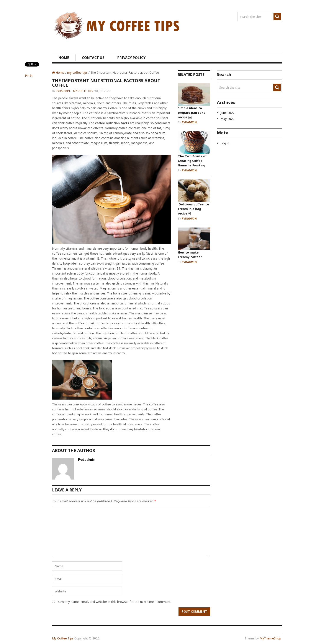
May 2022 (228, 119)
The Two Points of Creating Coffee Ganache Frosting (192, 161)
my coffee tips (77, 72)
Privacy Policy (131, 58)
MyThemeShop (270, 638)
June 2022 (228, 113)
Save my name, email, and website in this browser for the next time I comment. (115, 602)
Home (64, 58)
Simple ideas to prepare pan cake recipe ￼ (192, 113)
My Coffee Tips (63, 638)
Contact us (93, 58)
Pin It (29, 76)
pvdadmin (63, 91)
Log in (225, 143)
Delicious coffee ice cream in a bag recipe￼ (193, 209)
